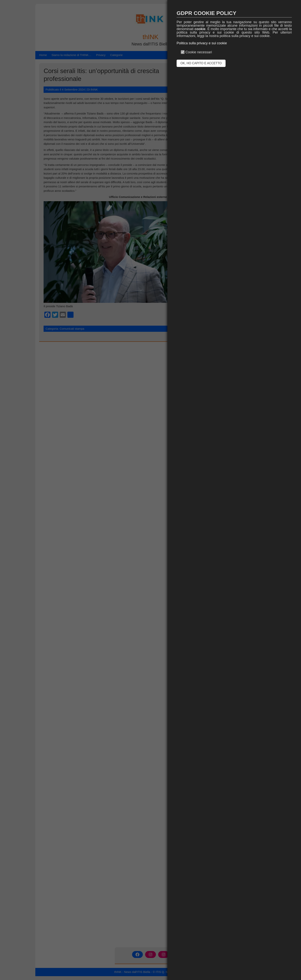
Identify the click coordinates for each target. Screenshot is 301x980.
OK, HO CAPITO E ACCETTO (201, 63)
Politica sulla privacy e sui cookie (202, 43)
